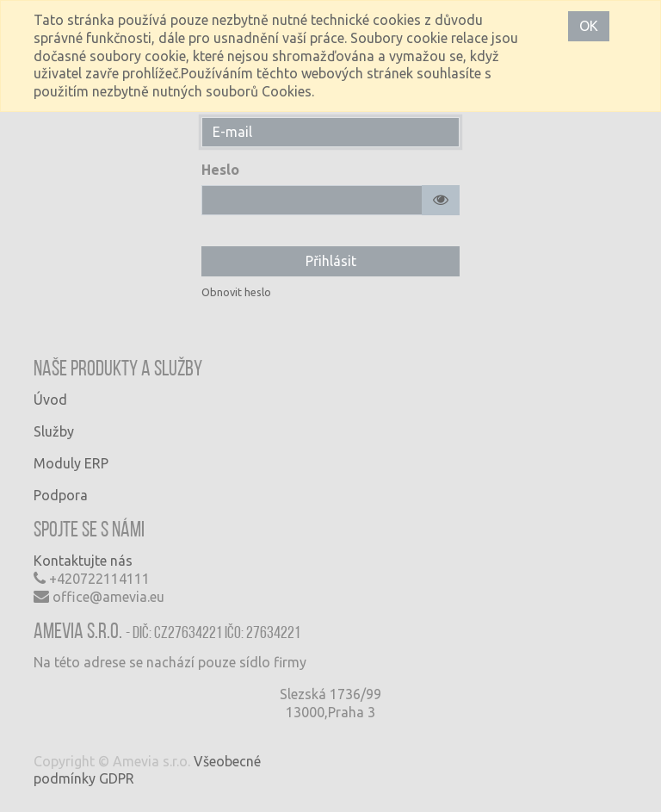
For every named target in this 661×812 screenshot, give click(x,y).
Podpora (61, 495)
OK (589, 26)
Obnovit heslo (236, 292)
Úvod (50, 400)
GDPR (117, 778)
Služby (54, 431)
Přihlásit (331, 261)
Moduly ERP (71, 463)
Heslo (220, 170)
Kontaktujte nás (83, 561)
